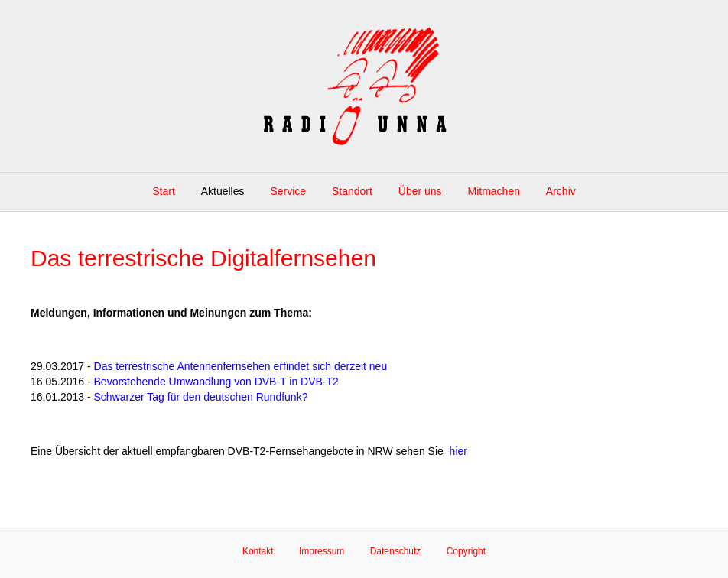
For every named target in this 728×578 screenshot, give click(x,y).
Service (288, 191)
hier (458, 451)
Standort (352, 191)
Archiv (561, 191)
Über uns (420, 191)
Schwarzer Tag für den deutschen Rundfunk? (201, 397)
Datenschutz (396, 551)
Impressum (322, 551)
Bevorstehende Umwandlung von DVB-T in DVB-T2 (216, 382)
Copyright (466, 551)
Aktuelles (223, 191)
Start (164, 191)
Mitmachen (494, 191)
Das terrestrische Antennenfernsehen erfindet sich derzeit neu (241, 366)
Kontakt (258, 551)
